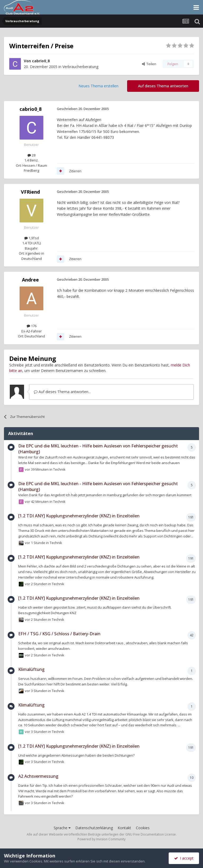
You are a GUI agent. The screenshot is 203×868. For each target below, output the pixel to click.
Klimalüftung (31, 669)
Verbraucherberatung (80, 67)
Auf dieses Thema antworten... (62, 392)
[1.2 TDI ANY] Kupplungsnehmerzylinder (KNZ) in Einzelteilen (79, 516)
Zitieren (75, 171)
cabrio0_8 (41, 61)
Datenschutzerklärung (94, 828)
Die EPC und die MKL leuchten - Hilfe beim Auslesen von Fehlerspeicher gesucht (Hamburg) (98, 449)
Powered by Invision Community (101, 839)
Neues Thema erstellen (98, 86)
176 (32, 326)
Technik (59, 469)
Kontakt (124, 828)
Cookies (143, 828)
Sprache (62, 828)
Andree (30, 280)
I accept (184, 858)
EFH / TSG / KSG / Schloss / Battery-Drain (59, 634)
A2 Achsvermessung (38, 776)
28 (31, 155)
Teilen (149, 64)
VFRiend (30, 192)
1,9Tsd (32, 238)
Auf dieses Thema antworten (163, 86)
